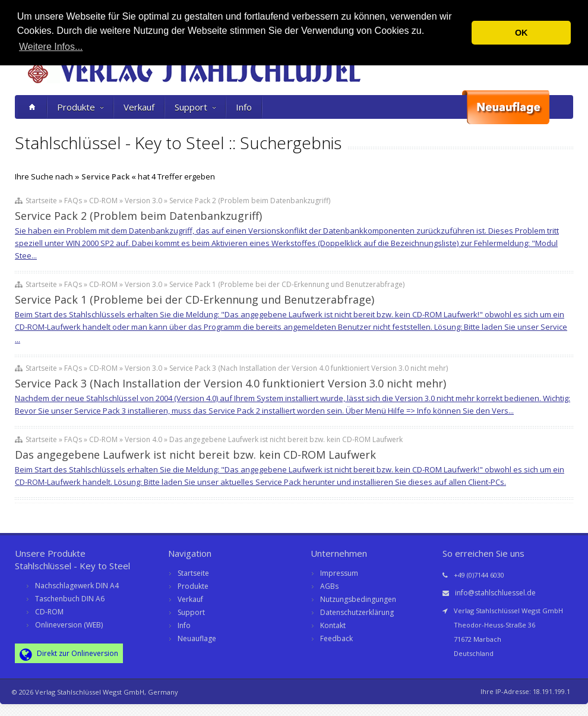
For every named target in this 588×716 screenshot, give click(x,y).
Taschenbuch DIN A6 (70, 599)
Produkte (80, 107)
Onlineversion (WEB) (69, 625)
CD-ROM (49, 612)
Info (244, 107)
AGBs (329, 586)
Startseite (193, 573)
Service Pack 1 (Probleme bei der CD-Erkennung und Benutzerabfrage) (195, 299)
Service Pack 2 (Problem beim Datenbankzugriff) (138, 216)
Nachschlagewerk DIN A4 (77, 586)
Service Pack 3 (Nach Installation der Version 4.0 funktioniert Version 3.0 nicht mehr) (230, 383)
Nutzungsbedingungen (358, 599)
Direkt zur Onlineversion (69, 654)
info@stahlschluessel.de (495, 593)
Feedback (336, 638)
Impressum (339, 573)
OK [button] (521, 33)
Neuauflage (197, 638)
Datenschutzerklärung (357, 612)
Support (195, 107)
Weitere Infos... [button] (51, 47)
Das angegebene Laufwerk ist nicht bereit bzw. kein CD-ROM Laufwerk (195, 455)
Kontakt (333, 625)
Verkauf (139, 107)
